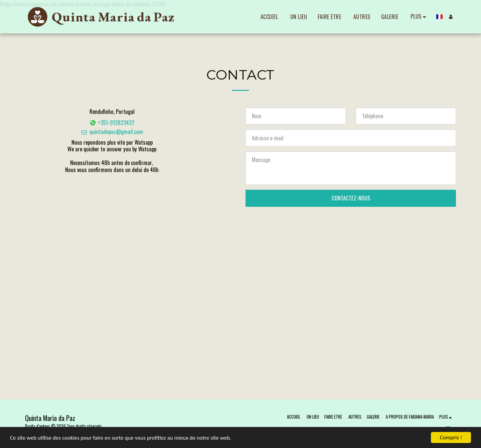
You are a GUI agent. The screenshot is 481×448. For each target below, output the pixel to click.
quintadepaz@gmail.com (112, 131)
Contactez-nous (351, 198)
